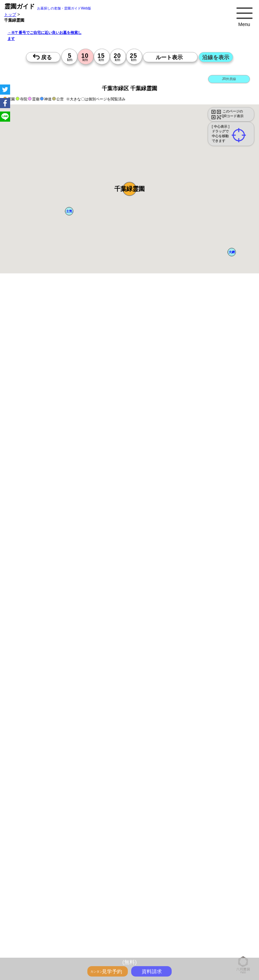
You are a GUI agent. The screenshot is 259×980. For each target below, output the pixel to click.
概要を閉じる (92, 392)
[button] (129, 189)
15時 (114, 758)
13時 (114, 750)
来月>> (168, 693)
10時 (114, 741)
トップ (10, 14)
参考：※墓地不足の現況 (185, 582)
